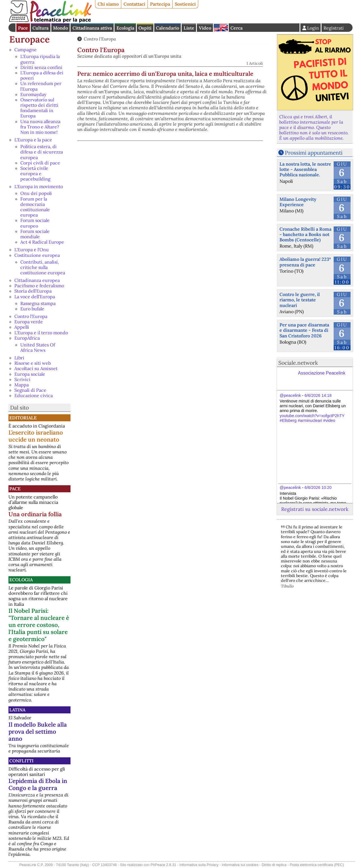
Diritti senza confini (41, 67)
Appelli (22, 327)
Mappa (22, 385)
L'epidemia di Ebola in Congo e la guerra (38, 784)
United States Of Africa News (38, 347)
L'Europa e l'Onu (32, 250)
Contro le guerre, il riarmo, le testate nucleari (300, 300)
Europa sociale (30, 374)
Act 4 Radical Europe (42, 242)
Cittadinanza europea (37, 280)
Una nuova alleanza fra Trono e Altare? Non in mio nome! (40, 127)
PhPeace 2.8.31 (163, 865)
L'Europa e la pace (33, 140)
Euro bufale (32, 309)
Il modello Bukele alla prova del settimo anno (38, 732)
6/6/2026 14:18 (318, 395)
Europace (29, 39)
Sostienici (185, 4)
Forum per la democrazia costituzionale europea (35, 207)
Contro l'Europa (31, 316)
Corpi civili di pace (40, 163)
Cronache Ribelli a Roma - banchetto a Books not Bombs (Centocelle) (305, 234)
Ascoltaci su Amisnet (36, 368)
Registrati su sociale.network (315, 509)
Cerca (236, 28)
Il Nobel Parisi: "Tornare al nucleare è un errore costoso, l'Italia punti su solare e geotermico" (39, 625)
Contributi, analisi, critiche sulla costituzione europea (43, 267)
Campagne (26, 50)
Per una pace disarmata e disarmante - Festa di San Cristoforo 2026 (304, 330)
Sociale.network (298, 363)
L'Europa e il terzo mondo (41, 333)
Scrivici (22, 379)
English (221, 28)
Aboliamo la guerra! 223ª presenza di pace (305, 262)
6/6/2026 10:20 (318, 488)
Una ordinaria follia (35, 514)
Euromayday (33, 94)
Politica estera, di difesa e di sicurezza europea (42, 152)
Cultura (40, 28)
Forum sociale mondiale (35, 234)
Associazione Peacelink (322, 373)
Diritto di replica (274, 865)
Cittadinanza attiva (92, 28)
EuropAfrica (27, 338)
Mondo (60, 28)
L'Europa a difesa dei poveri (42, 75)
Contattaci (134, 4)
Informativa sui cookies (240, 865)
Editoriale (23, 418)
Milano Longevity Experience (298, 202)
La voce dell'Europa (35, 297)
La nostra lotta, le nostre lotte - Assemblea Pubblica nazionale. (305, 169)
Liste (189, 28)
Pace (23, 28)
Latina (17, 710)
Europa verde (29, 322)
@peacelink (290, 395)
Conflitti (21, 761)
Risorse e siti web (33, 363)
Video (205, 28)
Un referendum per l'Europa (41, 86)
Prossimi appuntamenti (314, 153)
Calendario (168, 28)
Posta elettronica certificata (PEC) (317, 865)
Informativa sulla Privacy (199, 865)
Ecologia (125, 28)
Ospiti (145, 28)
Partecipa (160, 4)
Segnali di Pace (30, 390)
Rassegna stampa (38, 303)
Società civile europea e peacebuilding (35, 173)
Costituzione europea (37, 255)
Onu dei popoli (36, 193)
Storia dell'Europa (33, 291)
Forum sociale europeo (35, 223)
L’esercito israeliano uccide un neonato (36, 436)
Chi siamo (108, 4)
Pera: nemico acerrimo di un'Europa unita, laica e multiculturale (165, 74)
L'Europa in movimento (39, 186)
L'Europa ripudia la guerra (40, 59)
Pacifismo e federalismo (39, 286)
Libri (19, 358)
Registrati (334, 28)
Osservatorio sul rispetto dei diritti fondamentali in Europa (39, 108)
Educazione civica (34, 395)
